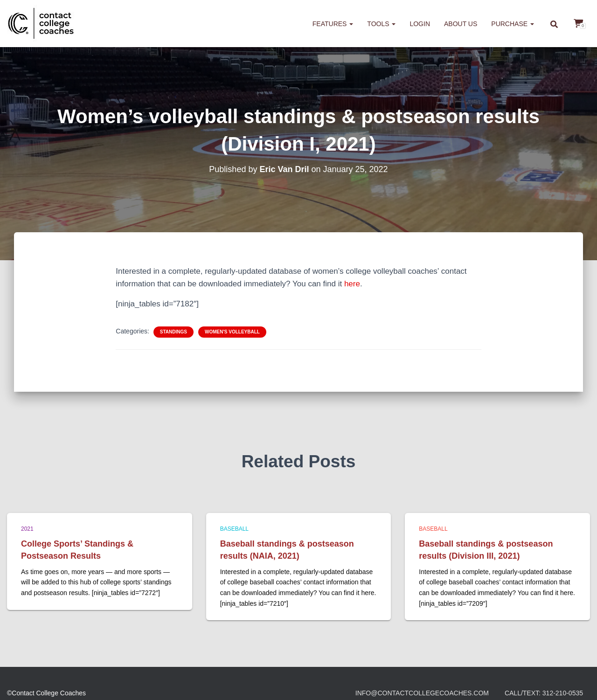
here (352, 284)
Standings (174, 332)
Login (420, 24)
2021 (27, 529)
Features (333, 24)
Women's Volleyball (232, 332)
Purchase (513, 24)
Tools (381, 24)
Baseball (234, 529)
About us (461, 24)
